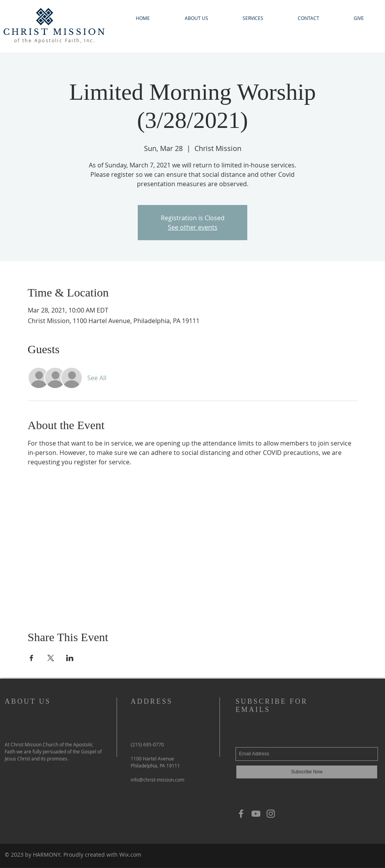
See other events (193, 227)
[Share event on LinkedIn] (70, 658)
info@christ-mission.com (157, 780)
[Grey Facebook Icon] (241, 814)
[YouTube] (256, 814)
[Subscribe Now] (307, 772)
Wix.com (130, 855)
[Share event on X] (51, 658)
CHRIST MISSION (55, 32)
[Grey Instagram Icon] (271, 814)
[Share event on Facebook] (31, 658)
